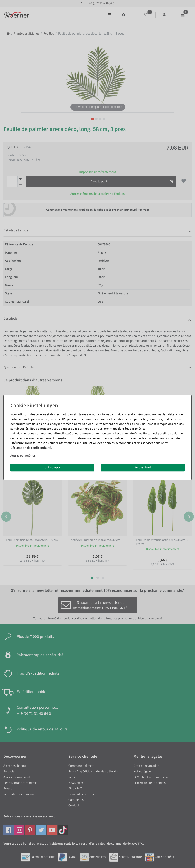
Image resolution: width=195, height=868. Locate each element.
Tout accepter (52, 467)
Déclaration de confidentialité (31, 448)
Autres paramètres (23, 456)
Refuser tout (143, 467)
